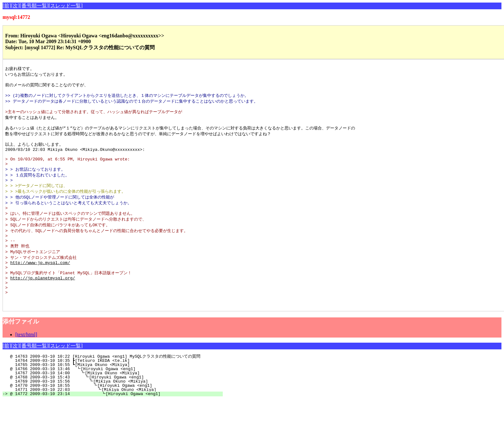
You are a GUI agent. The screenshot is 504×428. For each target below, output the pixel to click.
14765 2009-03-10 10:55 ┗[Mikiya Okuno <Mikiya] (118, 393)
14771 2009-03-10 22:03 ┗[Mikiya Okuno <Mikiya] (116, 417)
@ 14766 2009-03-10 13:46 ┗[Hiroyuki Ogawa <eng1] (118, 397)
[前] (7, 6)
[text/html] (26, 362)
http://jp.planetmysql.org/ (43, 301)
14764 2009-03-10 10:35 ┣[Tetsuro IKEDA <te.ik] (118, 388)
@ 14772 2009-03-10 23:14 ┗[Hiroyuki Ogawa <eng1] (115, 422)
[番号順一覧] (34, 6)
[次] (16, 6)
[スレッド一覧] (66, 6)
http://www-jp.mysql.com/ (40, 283)
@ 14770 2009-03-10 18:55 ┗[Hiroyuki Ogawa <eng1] (116, 413)
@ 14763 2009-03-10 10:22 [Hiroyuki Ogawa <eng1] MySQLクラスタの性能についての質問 (114, 384)
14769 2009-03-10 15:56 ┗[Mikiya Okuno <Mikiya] (117, 409)
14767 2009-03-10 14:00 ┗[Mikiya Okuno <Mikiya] (117, 401)
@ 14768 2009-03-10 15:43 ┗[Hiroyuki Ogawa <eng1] (117, 405)
